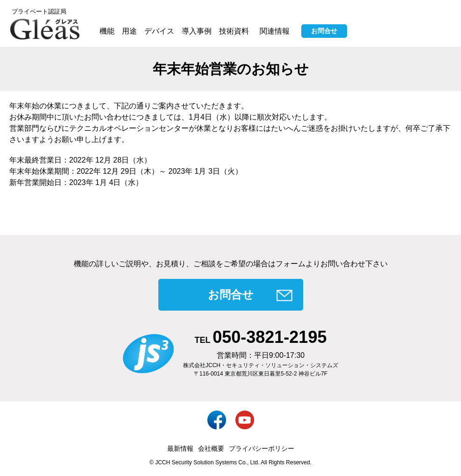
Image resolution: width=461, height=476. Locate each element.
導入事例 (197, 31)
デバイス (159, 31)
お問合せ (324, 31)
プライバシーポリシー (262, 448)
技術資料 (234, 31)
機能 (107, 31)
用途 (129, 31)
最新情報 (180, 448)
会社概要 (211, 448)
